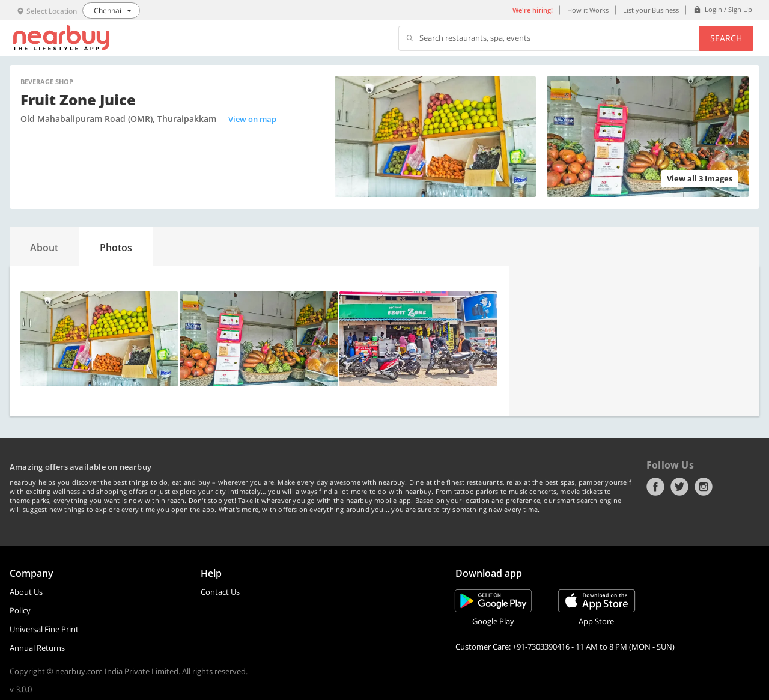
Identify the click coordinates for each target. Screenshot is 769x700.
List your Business (651, 10)
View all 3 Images (700, 178)
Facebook (655, 487)
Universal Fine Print (44, 629)
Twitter (679, 487)
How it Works (588, 10)
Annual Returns (37, 648)
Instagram (704, 487)
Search (726, 38)
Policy (20, 610)
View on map (252, 119)
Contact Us (220, 592)
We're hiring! (533, 10)
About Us (26, 592)
